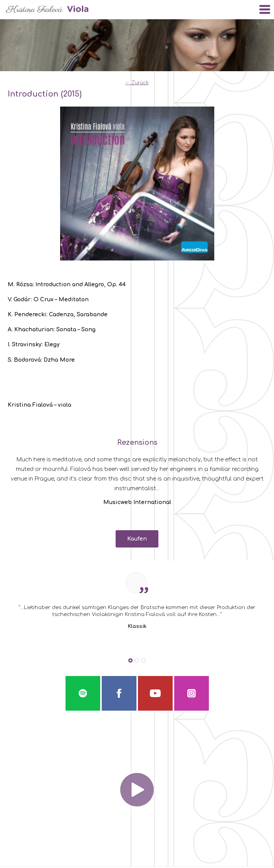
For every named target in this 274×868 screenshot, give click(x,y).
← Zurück (137, 83)
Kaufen (137, 539)
